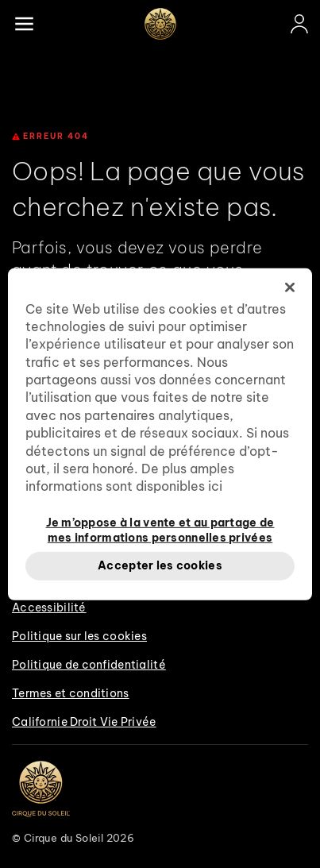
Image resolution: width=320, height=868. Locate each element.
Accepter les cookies (160, 565)
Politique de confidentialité (89, 665)
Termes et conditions (71, 693)
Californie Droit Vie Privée (84, 722)
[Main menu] (24, 24)
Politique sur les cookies (79, 636)
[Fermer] (290, 287)
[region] (160, 434)
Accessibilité (49, 608)
